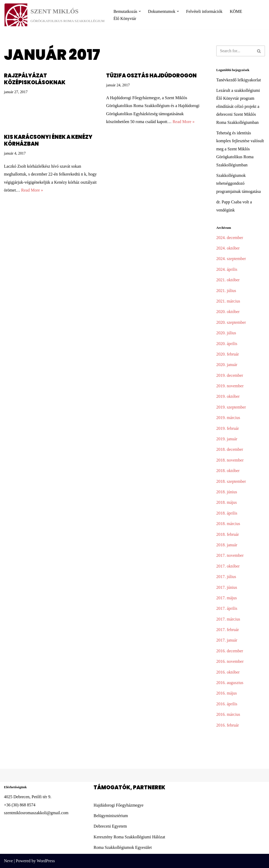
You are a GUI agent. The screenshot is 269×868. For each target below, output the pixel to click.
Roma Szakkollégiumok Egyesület (123, 847)
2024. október (228, 248)
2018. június (227, 492)
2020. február (227, 354)
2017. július (226, 577)
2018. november (230, 460)
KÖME (236, 11)
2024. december (230, 238)
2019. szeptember (231, 407)
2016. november (230, 661)
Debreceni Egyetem (110, 826)
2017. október (228, 566)
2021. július (226, 291)
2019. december (230, 375)
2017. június (227, 587)
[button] (140, 11)
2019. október (228, 396)
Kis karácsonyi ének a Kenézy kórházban (48, 140)
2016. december (230, 651)
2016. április (227, 704)
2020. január (227, 365)
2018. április (227, 513)
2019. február (227, 428)
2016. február (227, 725)
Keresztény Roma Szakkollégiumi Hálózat (129, 837)
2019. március (228, 418)
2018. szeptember (231, 481)
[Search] (235, 51)
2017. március (228, 619)
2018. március (228, 524)
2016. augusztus (230, 683)
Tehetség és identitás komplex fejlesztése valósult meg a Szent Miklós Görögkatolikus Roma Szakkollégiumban (240, 149)
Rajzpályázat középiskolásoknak (35, 79)
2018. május (226, 502)
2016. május (226, 693)
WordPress (46, 861)
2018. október (228, 471)
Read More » (184, 122)
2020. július (226, 333)
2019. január (227, 439)
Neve (8, 861)
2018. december (230, 449)
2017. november (230, 555)
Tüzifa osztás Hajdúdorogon (151, 76)
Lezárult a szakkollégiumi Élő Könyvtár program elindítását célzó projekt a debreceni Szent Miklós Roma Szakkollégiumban (238, 106)
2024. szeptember (231, 259)
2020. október (228, 312)
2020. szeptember (231, 322)
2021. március (228, 301)
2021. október (228, 280)
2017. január (227, 640)
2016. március (228, 714)
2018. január (227, 545)
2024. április (227, 269)
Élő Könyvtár (125, 18)
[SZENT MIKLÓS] (54, 15)
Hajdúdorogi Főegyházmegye (118, 805)
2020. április (227, 344)
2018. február (227, 534)
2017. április (227, 608)
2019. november (230, 386)
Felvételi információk (204, 11)
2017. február (227, 630)
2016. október (228, 672)
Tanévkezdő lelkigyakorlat (239, 80)
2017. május (226, 598)
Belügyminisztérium (111, 816)
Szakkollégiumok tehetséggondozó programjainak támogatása (238, 183)
